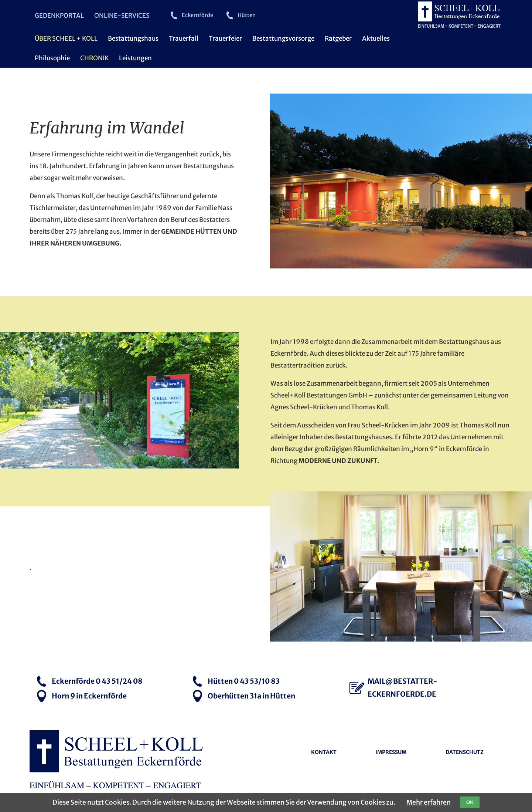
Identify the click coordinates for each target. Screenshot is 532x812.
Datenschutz (465, 752)
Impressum (391, 752)
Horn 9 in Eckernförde (89, 696)
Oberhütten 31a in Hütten (251, 696)
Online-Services (122, 16)
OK (470, 802)
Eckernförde (197, 15)
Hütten (247, 15)
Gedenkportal (59, 16)
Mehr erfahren (429, 802)
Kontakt (324, 752)
